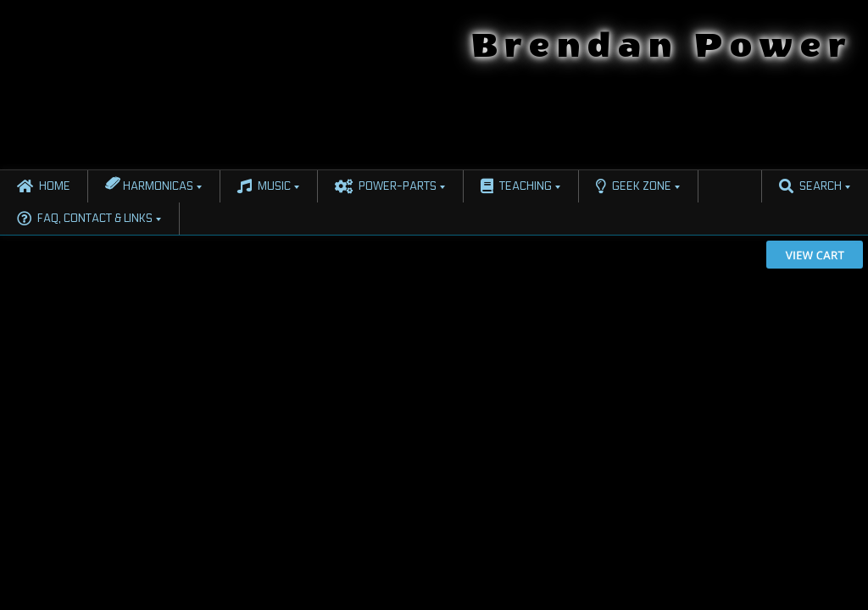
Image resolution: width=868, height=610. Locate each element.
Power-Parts (386, 186)
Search (810, 186)
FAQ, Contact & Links (85, 219)
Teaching (516, 186)
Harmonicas (149, 183)
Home (44, 186)
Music (264, 186)
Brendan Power (662, 46)
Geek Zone (634, 186)
